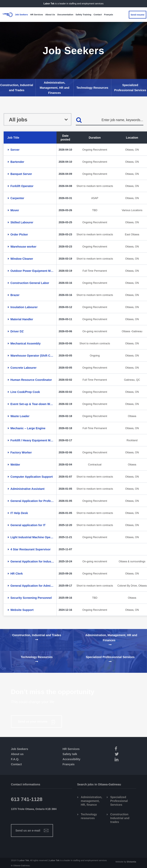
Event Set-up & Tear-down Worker (32, 404)
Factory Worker (21, 452)
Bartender (17, 162)
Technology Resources (92, 88)
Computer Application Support (32, 477)
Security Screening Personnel (31, 598)
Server (15, 150)
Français (68, 764)
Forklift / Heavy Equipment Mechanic (32, 440)
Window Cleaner (22, 259)
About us (17, 754)
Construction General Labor (30, 283)
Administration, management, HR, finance (92, 801)
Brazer (15, 295)
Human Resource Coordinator (31, 380)
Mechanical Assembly (26, 343)
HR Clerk (17, 574)
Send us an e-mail (28, 831)
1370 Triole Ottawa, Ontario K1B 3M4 (34, 809)
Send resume (138, 15)
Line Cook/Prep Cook (25, 392)
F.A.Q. (15, 759)
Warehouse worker (23, 247)
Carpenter (17, 198)
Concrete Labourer (24, 368)
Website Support (22, 610)
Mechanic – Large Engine (28, 428)
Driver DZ (17, 331)
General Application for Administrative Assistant (32, 586)
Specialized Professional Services (119, 801)
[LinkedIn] (125, 760)
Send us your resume (33, 722)
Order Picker (19, 234)
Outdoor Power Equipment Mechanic (32, 271)
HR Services (71, 749)
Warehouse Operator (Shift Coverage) (32, 356)
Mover (15, 210)
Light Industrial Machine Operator (32, 537)
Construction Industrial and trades (120, 818)
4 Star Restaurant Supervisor (31, 549)
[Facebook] (125, 749)
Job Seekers (20, 749)
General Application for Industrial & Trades (32, 561)
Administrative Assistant (28, 489)
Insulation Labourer (24, 307)
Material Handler (22, 319)
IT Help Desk (19, 513)
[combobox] (38, 119)
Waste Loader (20, 416)
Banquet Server (21, 174)
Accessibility (71, 759)
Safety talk (70, 754)
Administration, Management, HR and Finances (54, 88)
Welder (15, 465)
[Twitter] (125, 755)
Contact (16, 764)
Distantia (131, 862)
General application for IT (28, 525)
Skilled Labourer (22, 222)
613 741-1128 (27, 799)
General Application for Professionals (32, 501)
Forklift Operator (22, 186)
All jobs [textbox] (18, 120)
